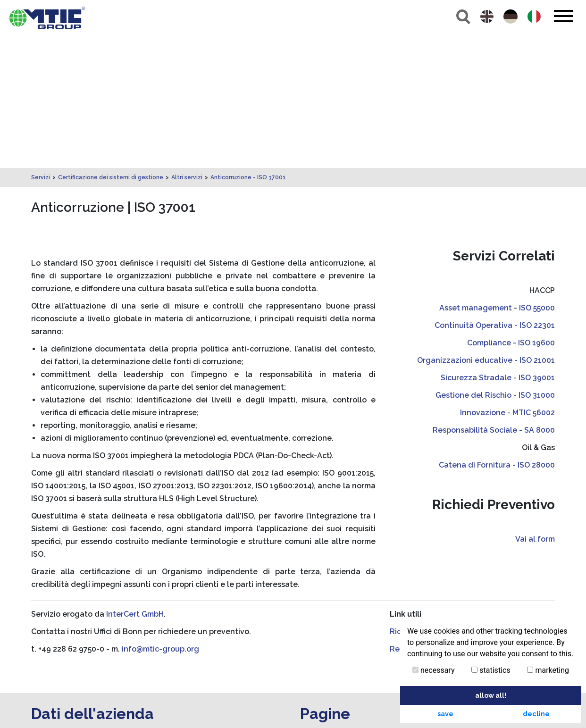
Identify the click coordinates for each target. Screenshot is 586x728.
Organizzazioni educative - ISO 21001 (486, 228)
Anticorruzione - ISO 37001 (248, 45)
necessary (434, 670)
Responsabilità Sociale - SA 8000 (494, 298)
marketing (548, 670)
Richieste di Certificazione (438, 499)
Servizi (41, 45)
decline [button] (536, 714)
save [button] (445, 714)
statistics (491, 670)
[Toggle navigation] (563, 16)
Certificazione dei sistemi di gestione (111, 45)
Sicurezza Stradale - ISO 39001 (498, 246)
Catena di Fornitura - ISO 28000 (497, 333)
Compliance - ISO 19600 (511, 211)
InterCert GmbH (135, 482)
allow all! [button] (491, 695)
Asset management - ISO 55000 (497, 176)
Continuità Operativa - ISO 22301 (495, 193)
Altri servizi (187, 45)
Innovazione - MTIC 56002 (507, 280)
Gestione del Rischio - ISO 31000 (495, 263)
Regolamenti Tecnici (428, 517)
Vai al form (535, 407)
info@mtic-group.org (160, 517)
